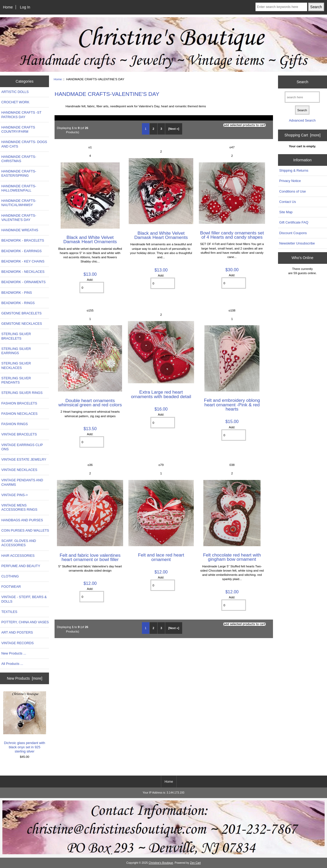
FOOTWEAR (11, 587)
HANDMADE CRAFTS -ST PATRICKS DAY (21, 115)
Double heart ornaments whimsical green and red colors (90, 403)
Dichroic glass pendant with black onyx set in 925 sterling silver (25, 722)
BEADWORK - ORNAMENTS (23, 282)
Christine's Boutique (161, 863)
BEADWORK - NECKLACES (23, 272)
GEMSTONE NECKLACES (22, 324)
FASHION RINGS (15, 424)
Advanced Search (302, 120)
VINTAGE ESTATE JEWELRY (24, 459)
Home (8, 7)
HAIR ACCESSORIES (18, 556)
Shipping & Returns (294, 170)
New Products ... (14, 653)
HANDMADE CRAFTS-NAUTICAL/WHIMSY (19, 203)
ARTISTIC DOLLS (15, 92)
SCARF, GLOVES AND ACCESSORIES (19, 543)
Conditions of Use (293, 191)
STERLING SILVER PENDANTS (16, 380)
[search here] (302, 97)
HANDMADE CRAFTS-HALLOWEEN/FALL (19, 188)
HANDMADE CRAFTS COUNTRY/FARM (18, 129)
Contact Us (288, 202)
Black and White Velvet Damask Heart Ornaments (90, 239)
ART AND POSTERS (17, 632)
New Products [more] (25, 678)
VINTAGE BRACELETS (19, 434)
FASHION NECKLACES (19, 414)
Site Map (286, 212)
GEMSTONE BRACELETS (21, 313)
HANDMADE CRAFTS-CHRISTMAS (19, 159)
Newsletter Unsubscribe (297, 243)
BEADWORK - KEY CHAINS (23, 261)
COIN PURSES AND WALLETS (25, 530)
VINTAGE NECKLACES (19, 470)
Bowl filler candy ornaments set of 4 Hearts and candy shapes (232, 235)
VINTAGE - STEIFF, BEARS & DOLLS (24, 599)
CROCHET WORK (15, 102)
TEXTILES (9, 612)
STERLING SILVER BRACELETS (16, 336)
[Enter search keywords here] (281, 7)
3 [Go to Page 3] (161, 129)
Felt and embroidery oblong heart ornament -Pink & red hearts (232, 404)
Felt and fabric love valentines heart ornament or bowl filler (90, 557)
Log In (25, 7)
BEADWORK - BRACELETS (23, 240)
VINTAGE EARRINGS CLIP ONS (22, 447)
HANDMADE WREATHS (20, 230)
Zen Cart (196, 863)
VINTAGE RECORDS (17, 643)
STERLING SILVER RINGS (22, 393)
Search (302, 82)
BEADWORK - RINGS (18, 303)
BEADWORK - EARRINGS (21, 251)
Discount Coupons (293, 233)
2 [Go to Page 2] (153, 129)
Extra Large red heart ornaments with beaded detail (161, 394)
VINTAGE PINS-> (15, 495)
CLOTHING (10, 576)
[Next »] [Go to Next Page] (174, 129)
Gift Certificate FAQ (294, 222)
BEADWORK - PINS (17, 293)
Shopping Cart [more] (302, 135)
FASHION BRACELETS (19, 403)
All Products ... (12, 664)
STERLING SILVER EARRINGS (16, 351)
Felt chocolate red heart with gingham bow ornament (232, 557)
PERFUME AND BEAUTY (21, 566)
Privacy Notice (290, 181)
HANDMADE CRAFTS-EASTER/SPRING (19, 173)
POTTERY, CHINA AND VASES (25, 622)
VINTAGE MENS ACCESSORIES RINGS (19, 507)
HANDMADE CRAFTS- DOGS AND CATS (24, 144)
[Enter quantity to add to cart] (92, 288)
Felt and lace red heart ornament (161, 557)
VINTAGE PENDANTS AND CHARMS (22, 482)
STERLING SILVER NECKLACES (16, 365)
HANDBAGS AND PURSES (22, 520)
